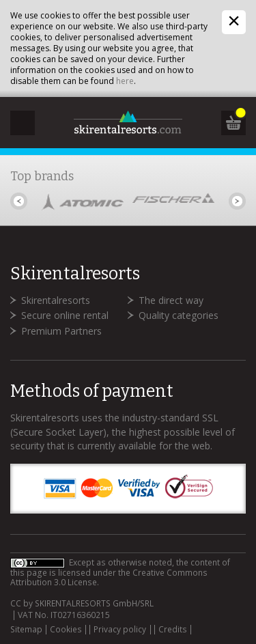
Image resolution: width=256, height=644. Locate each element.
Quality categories (179, 315)
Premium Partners (61, 331)
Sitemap (26, 630)
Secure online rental (65, 315)
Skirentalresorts (56, 300)
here (125, 81)
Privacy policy (120, 630)
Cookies (66, 630)
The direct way (171, 300)
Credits (173, 630)
